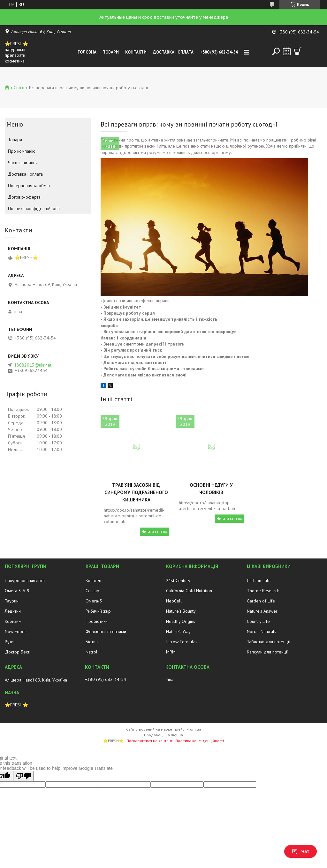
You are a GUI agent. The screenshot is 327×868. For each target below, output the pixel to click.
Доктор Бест (17, 652)
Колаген (93, 580)
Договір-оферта (24, 197)
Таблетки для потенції (269, 642)
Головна (87, 52)
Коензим (13, 621)
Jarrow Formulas (182, 642)
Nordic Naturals (262, 631)
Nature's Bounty (181, 611)
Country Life (258, 621)
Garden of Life (261, 601)
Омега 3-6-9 (17, 591)
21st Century (178, 580)
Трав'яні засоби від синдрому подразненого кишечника (136, 492)
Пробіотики (97, 621)
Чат (300, 851)
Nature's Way (178, 631)
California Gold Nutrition (189, 591)
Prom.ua (194, 729)
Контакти (136, 52)
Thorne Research (263, 591)
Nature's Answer (262, 611)
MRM (171, 652)
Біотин (92, 642)
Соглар (92, 591)
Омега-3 (94, 601)
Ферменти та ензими (106, 631)
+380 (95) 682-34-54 (219, 52)
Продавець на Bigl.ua (163, 735)
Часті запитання (23, 163)
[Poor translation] (23, 776)
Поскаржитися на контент (149, 741)
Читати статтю (154, 532)
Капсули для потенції (268, 652)
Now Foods (16, 631)
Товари (111, 52)
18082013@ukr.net (33, 365)
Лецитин (13, 611)
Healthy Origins (181, 621)
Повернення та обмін (29, 186)
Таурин (12, 601)
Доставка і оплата (173, 52)
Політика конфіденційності (34, 208)
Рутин (10, 642)
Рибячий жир (98, 611)
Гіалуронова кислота (25, 580)
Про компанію (22, 151)
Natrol (91, 652)
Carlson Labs (259, 580)
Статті (19, 88)
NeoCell (174, 601)
